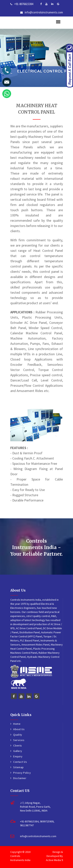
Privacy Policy (22, 773)
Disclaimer (20, 778)
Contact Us (20, 762)
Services (19, 740)
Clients (18, 745)
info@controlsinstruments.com (44, 12)
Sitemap (18, 767)
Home (17, 724)
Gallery (18, 751)
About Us (19, 729)
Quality (18, 735)
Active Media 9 (54, 860)
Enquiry (18, 756)
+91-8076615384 (24, 4)
